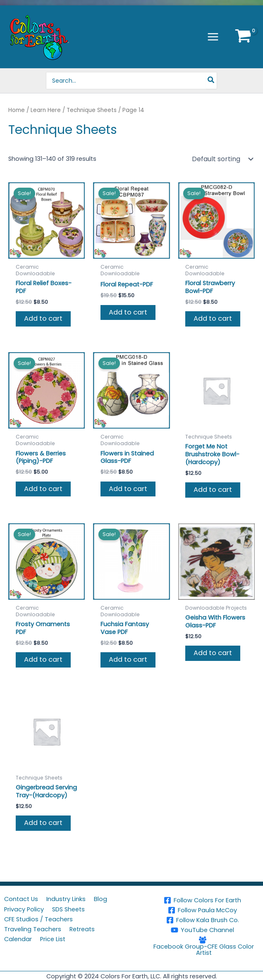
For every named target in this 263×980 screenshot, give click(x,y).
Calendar (18, 939)
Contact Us (21, 899)
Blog (100, 899)
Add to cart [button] (43, 318)
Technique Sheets (92, 110)
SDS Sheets (68, 909)
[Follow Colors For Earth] (202, 900)
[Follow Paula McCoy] (202, 910)
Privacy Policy (24, 909)
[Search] (211, 81)
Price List (53, 939)
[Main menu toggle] (213, 37)
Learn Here (46, 110)
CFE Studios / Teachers (38, 919)
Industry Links (66, 899)
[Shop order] (222, 159)
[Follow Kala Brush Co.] (202, 920)
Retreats (82, 929)
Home (17, 110)
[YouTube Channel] (202, 930)
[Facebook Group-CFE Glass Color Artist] (202, 946)
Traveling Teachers (33, 929)
